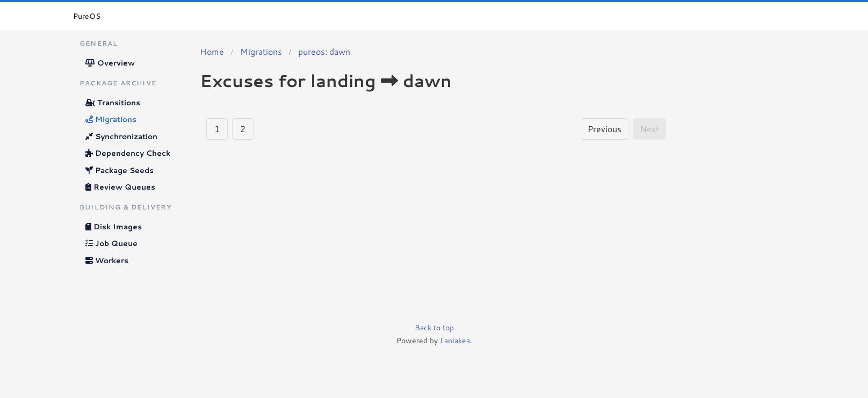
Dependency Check (128, 153)
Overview (110, 63)
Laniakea (455, 341)
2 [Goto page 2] (243, 129)
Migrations (111, 119)
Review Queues (120, 187)
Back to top (434, 328)
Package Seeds (120, 170)
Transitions (113, 103)
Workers (107, 260)
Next (649, 129)
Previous (605, 129)
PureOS (87, 16)
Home (212, 51)
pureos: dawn (324, 51)
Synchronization (121, 136)
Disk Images (114, 227)
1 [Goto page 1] (217, 129)
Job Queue (111, 243)
